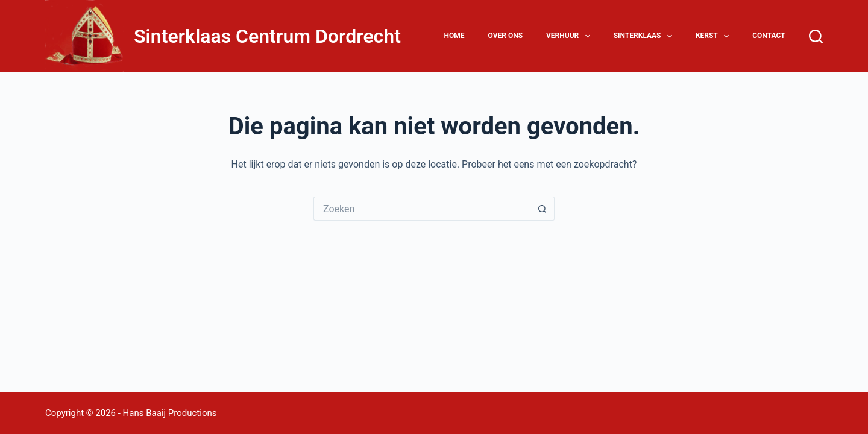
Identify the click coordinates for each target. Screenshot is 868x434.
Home (454, 36)
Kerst (715, 36)
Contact (769, 36)
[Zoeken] (816, 36)
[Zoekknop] (542, 209)
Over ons (505, 36)
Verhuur (571, 36)
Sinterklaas (645, 36)
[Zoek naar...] (422, 209)
